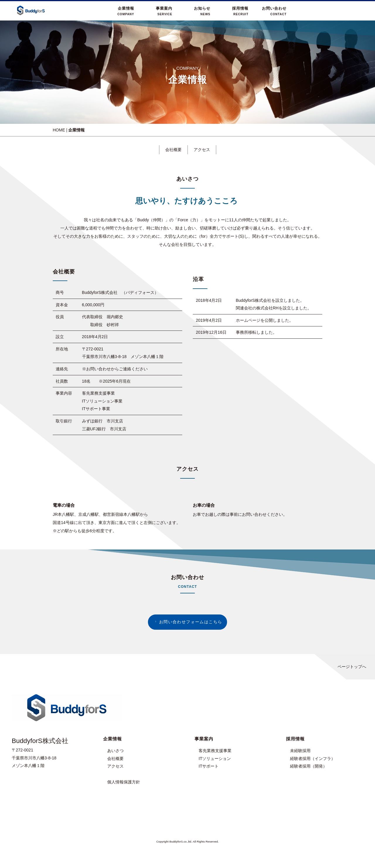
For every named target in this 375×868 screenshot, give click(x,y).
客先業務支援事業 (215, 751)
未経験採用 (300, 751)
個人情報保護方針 (124, 782)
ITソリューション (215, 759)
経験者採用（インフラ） (313, 759)
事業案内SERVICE (164, 11)
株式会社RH (267, 308)
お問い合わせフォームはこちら (188, 622)
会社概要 (173, 150)
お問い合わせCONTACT (274, 11)
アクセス (202, 150)
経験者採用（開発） (308, 766)
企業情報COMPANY (126, 11)
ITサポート (209, 766)
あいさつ (115, 751)
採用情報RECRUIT (240, 11)
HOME (59, 130)
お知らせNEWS (202, 11)
